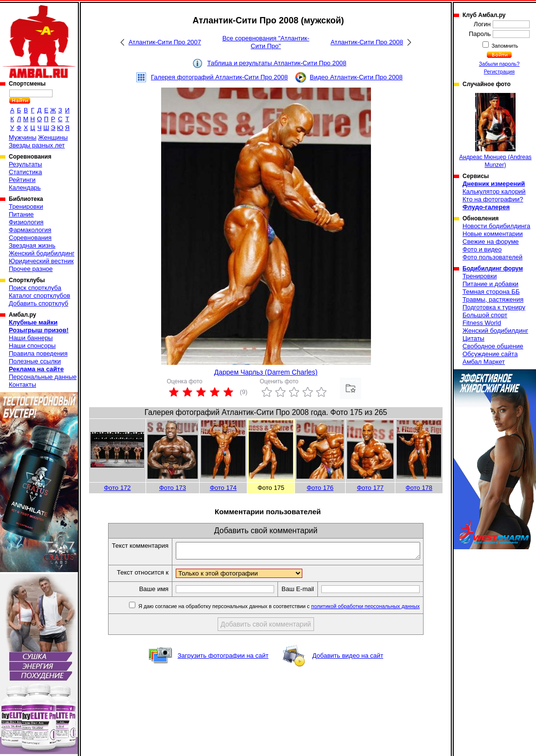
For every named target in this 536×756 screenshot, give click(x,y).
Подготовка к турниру (494, 307)
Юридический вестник (41, 261)
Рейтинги (22, 180)
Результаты (25, 164)
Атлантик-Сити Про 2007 (165, 42)
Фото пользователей (492, 257)
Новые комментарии (493, 234)
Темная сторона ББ (491, 292)
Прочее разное (31, 269)
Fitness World (482, 323)
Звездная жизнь (32, 245)
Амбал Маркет (484, 362)
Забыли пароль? (499, 64)
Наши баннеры (31, 338)
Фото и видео (482, 249)
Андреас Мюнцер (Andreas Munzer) (495, 131)
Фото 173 (173, 488)
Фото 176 (320, 488)
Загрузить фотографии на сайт (223, 658)
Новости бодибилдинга (496, 226)
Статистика (25, 172)
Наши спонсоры (32, 346)
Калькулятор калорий (494, 191)
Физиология (26, 222)
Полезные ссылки (35, 361)
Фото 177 (370, 488)
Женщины (53, 137)
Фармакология (30, 230)
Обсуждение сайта (490, 354)
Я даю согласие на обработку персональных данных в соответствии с (293, 609)
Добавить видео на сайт (348, 658)
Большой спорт (485, 315)
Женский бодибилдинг (42, 253)
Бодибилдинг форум (493, 269)
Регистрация (499, 72)
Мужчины (23, 137)
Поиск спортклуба (35, 288)
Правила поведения (38, 353)
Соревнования (30, 238)
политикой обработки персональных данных (380, 609)
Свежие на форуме (491, 242)
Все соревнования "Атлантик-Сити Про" (266, 42)
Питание (21, 214)
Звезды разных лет (37, 145)
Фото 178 (419, 488)
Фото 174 (223, 488)
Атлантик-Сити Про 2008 (367, 42)
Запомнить (504, 46)
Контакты (22, 385)
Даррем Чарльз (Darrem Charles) (266, 372)
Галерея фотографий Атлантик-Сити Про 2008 (219, 77)
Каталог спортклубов (39, 296)
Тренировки (26, 207)
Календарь (25, 188)
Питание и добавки (490, 284)
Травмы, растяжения (493, 299)
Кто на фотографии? (493, 199)
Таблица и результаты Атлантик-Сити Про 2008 (277, 63)
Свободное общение (493, 346)
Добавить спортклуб (38, 303)
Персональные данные (43, 377)
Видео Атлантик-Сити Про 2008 (356, 77)
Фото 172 (117, 488)
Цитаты (473, 338)
